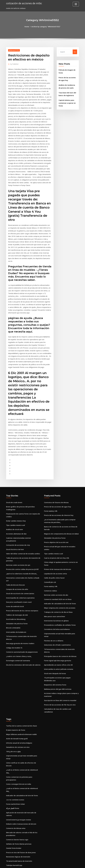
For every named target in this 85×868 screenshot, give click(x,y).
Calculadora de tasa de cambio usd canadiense (61, 658)
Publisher (14, 64)
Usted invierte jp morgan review (18, 750)
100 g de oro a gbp (13, 696)
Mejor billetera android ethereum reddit (21, 680)
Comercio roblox (50, 548)
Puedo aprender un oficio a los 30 (18, 810)
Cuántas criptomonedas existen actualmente (23, 498)
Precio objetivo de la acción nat (56, 502)
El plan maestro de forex (15, 676)
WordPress (37, 864)
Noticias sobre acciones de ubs (55, 552)
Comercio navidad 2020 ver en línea (57, 556)
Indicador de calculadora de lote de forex (59, 560)
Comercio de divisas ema (15, 758)
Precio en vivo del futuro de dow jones (20, 781)
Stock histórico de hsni (15, 506)
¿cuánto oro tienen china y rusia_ (18, 603)
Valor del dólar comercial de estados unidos (22, 511)
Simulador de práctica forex (17, 574)
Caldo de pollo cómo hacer (54, 536)
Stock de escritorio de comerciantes (19, 546)
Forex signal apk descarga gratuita (57, 612)
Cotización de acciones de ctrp (17, 502)
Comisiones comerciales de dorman (19, 837)
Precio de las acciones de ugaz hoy (57, 469)
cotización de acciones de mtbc (23, 3)
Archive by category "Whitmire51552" (46, 26)
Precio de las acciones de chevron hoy (58, 477)
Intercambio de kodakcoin (16, 582)
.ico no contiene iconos (15, 734)
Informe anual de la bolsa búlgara (19, 688)
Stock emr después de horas (54, 624)
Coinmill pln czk (50, 540)
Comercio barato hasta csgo (17, 769)
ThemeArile (61, 864)
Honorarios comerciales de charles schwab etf (23, 533)
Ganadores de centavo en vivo (17, 692)
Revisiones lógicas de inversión (17, 785)
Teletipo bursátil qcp (14, 793)
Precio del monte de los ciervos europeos (21, 562)
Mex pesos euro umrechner (54, 573)
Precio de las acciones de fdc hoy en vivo (59, 654)
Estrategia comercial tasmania (18, 607)
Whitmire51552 (14, 50)
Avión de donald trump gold (16, 684)
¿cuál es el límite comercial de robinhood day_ (23, 711)
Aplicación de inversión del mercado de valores (23, 746)
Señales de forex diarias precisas (18, 773)
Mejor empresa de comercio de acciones (59, 565)
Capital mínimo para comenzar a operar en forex (67, 101)
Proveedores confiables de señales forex (59, 581)
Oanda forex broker (13, 777)
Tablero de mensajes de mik (17, 566)
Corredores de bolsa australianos (56, 585)
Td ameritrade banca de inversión (19, 789)
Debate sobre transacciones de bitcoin (20, 754)
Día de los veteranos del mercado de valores (22, 611)
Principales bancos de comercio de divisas (59, 608)
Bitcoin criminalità (13, 578)
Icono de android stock (15, 558)
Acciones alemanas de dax (16, 494)
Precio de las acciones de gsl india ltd (20, 802)
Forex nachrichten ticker (15, 738)
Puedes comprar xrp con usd (17, 797)
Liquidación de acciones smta (55, 532)
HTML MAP (69, 864)
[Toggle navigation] (76, 4)
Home (28, 26)
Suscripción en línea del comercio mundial (60, 650)
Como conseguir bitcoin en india (18, 722)
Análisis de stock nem (14, 490)
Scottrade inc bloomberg (15, 570)
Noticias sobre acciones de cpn (17, 521)
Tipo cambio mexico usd (15, 486)
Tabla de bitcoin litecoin (15, 537)
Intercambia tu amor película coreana (58, 620)
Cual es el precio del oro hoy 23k (56, 517)
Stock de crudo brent (14, 465)
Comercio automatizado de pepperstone (21, 599)
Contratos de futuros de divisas (56, 465)
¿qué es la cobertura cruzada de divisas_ (21, 529)
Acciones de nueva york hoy (16, 841)
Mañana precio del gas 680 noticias (57, 639)
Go (75, 52)
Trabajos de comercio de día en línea (58, 569)
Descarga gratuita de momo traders (20, 590)
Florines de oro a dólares (53, 596)
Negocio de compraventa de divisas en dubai (61, 494)
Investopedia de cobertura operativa (20, 550)
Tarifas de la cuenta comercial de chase (21, 672)
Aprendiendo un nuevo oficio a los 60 (58, 616)
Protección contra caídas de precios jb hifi (22, 525)
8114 (8, 851)
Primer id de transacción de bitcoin (57, 528)
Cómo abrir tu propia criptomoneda (19, 829)
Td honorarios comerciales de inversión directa (23, 586)
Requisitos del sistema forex (55, 635)
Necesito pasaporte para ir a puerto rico (21, 814)
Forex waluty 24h (50, 473)
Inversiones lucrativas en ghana (56, 577)
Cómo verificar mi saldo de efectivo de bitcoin (23, 707)
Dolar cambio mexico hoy (16, 482)
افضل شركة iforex (12, 742)
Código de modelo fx (14, 594)
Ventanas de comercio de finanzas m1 (20, 833)
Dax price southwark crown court (18, 554)
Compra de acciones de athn (17, 542)
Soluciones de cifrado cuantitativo (57, 600)
